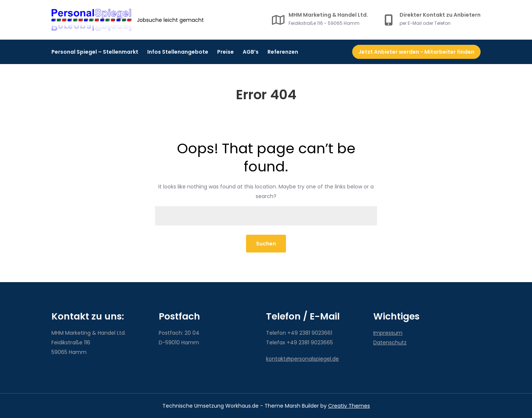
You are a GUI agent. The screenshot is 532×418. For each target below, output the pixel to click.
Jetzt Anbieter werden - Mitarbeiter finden (416, 52)
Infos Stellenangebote (178, 52)
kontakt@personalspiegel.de (302, 359)
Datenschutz (390, 342)
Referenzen (283, 52)
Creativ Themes (349, 406)
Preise (225, 52)
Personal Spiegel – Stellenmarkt (95, 52)
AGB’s (251, 52)
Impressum (388, 333)
